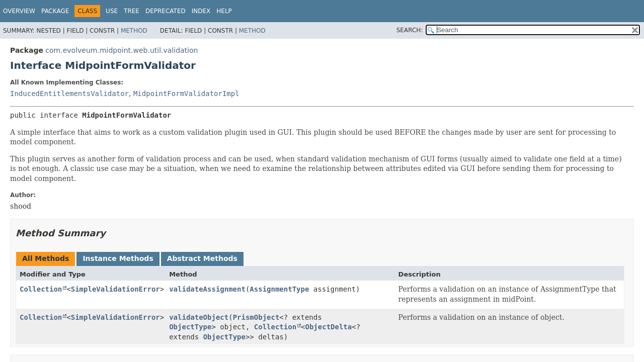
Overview (19, 11)
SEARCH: (410, 30)
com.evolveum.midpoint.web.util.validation (122, 50)
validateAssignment (207, 289)
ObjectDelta (329, 327)
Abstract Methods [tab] (202, 258)
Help (224, 11)
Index (201, 11)
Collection (41, 289)
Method (134, 31)
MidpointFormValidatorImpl (186, 94)
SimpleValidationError (115, 289)
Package (55, 11)
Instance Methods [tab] (118, 258)
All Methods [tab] (46, 258)
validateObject (199, 317)
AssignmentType (279, 289)
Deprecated (166, 11)
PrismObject (256, 317)
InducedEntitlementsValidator (69, 94)
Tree (132, 11)
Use (112, 11)
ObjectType (190, 327)
